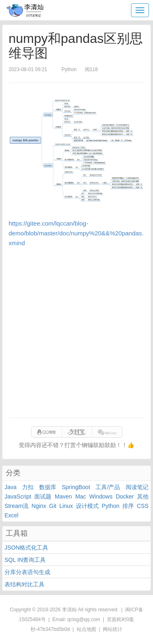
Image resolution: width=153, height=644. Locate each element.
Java (11, 487)
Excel (11, 515)
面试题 (43, 496)
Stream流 (17, 506)
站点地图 (86, 629)
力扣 (28, 487)
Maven (63, 496)
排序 (128, 506)
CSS (143, 506)
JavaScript (18, 496)
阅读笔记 (137, 487)
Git (53, 506)
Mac (80, 496)
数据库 (48, 487)
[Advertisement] (76, 333)
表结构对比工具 (24, 584)
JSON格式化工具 (26, 548)
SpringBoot (76, 487)
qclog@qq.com (84, 619)
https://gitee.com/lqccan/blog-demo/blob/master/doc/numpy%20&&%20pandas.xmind (76, 233)
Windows (101, 496)
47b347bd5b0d (53, 629)
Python (111, 506)
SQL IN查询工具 (25, 560)
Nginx (39, 506)
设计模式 (87, 506)
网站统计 (113, 629)
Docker (125, 496)
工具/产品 (108, 487)
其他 (143, 496)
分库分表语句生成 (27, 572)
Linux (66, 506)
